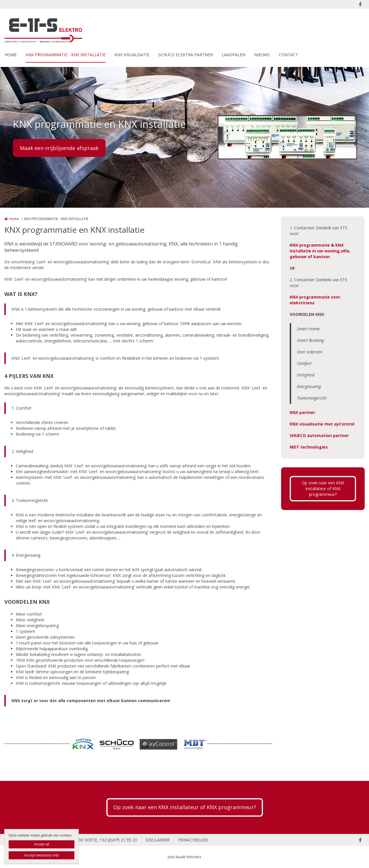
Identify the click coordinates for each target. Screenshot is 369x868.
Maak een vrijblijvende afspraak (59, 148)
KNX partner (302, 412)
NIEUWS (262, 55)
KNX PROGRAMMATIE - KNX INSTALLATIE (66, 55)
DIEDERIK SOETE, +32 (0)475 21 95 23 (101, 840)
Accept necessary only (42, 855)
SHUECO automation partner (319, 435)
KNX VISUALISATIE (132, 55)
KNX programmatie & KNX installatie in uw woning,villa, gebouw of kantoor (320, 251)
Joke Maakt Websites (184, 857)
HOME (11, 55)
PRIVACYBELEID (193, 840)
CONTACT (288, 55)
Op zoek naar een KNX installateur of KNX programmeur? (323, 489)
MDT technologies (309, 447)
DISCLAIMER (158, 840)
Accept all (42, 844)
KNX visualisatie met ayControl (322, 424)
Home (14, 219)
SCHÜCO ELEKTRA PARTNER (186, 55)
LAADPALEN (234, 55)
